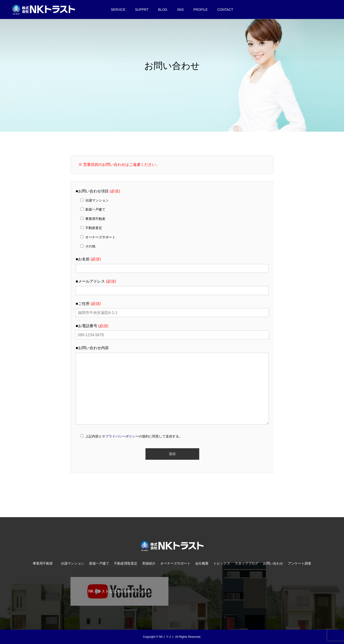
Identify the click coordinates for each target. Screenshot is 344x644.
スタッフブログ (247, 563)
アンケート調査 (300, 563)
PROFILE (200, 10)
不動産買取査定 (126, 563)
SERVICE (118, 10)
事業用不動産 (44, 563)
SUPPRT (142, 10)
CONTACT (225, 10)
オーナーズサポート (175, 563)
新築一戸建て (99, 563)
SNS (180, 10)
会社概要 (202, 563)
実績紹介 (149, 563)
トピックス (222, 563)
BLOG (163, 10)
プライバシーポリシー (122, 436)
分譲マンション (73, 563)
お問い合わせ (273, 563)
